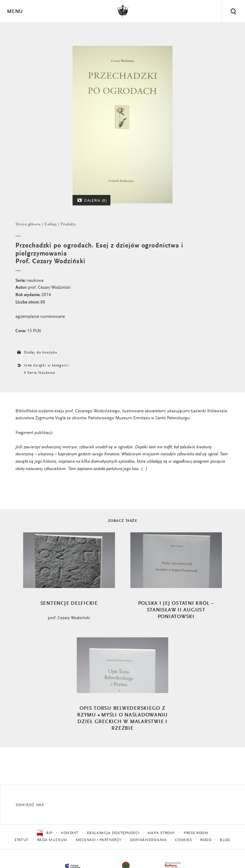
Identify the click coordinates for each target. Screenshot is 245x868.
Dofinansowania (148, 840)
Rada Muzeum (52, 840)
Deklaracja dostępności (113, 833)
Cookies (183, 840)
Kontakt (70, 833)
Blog (225, 840)
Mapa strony (161, 833)
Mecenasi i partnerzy (99, 840)
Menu (15, 12)
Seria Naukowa (41, 373)
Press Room (196, 833)
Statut (21, 840)
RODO (206, 840)
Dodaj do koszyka (36, 353)
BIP (45, 833)
